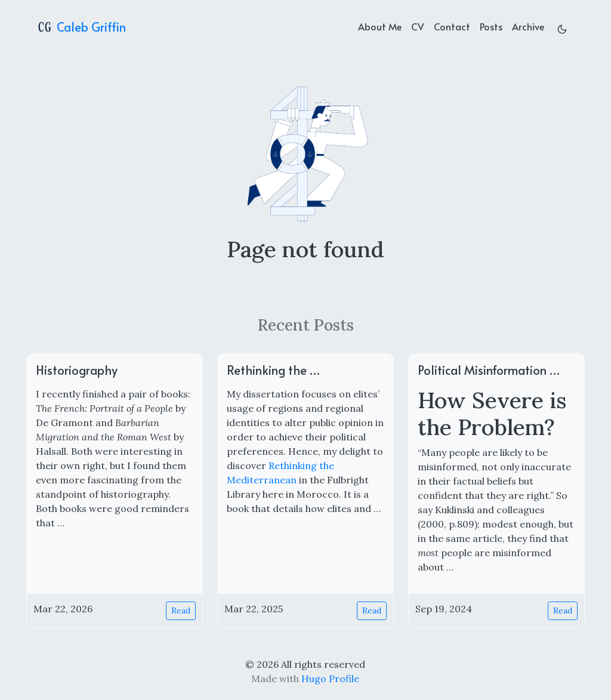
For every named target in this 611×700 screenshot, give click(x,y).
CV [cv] (418, 26)
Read (181, 610)
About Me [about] (380, 26)
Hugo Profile (330, 679)
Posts (491, 26)
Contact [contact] (452, 26)
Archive (528, 26)
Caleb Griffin (81, 27)
